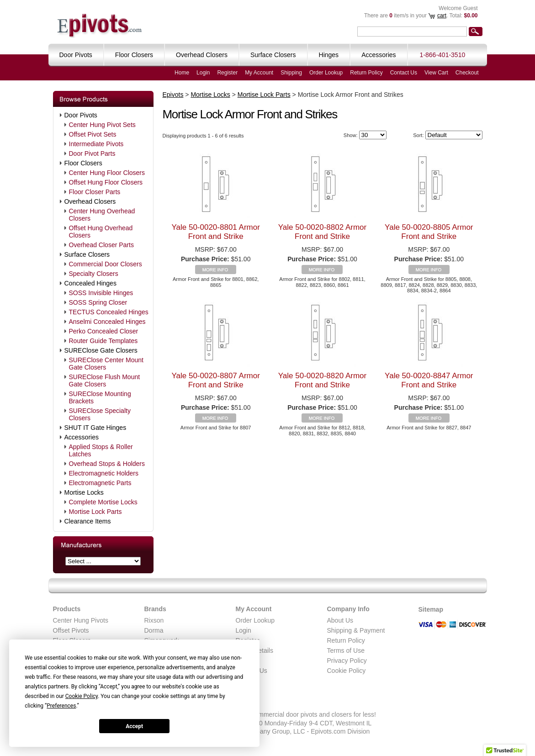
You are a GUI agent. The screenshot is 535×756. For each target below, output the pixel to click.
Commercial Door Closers (106, 264)
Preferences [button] (61, 706)
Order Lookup (326, 73)
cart (442, 16)
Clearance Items (88, 521)
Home (182, 73)
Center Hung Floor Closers (107, 173)
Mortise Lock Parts (95, 512)
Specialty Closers (94, 274)
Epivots (173, 95)
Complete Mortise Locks (103, 502)
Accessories (82, 437)
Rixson (154, 620)
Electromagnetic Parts (100, 483)
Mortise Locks (84, 492)
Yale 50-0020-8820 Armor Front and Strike (322, 380)
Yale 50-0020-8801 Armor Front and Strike (215, 232)
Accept (134, 726)
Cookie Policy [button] (82, 696)
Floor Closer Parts (95, 192)
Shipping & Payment (356, 630)
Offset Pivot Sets (93, 134)
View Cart (436, 73)
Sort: (418, 135)
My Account (259, 73)
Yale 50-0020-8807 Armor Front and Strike (215, 380)
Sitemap (431, 609)
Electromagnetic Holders (104, 473)
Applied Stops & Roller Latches (101, 450)
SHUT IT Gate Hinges (95, 428)
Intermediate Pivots (96, 144)
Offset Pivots (71, 630)
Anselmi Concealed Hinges (107, 322)
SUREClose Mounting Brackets (100, 397)
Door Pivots (81, 115)
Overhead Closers (90, 201)
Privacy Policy (347, 661)
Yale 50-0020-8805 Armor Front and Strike (429, 232)
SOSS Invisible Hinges (101, 293)
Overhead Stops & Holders (107, 464)
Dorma (154, 630)
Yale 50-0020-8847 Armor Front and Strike (429, 380)
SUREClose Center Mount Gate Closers (106, 364)
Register (227, 73)
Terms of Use (346, 650)
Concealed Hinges (90, 283)
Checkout (467, 73)
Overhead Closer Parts (101, 245)
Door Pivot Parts (92, 153)
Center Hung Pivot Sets (102, 125)
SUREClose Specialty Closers (100, 414)
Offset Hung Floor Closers (106, 182)
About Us (340, 620)
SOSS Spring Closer (98, 302)
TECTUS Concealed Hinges (109, 312)
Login (203, 73)
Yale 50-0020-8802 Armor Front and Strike (322, 232)
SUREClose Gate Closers (101, 350)
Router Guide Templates (103, 341)
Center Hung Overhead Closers (102, 215)
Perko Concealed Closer (104, 331)
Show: (351, 135)
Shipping (291, 73)
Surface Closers (87, 254)
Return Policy (366, 73)
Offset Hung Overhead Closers (101, 232)
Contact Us (404, 73)
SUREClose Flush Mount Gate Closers (105, 381)
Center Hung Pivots (81, 620)
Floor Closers (83, 163)
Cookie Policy (347, 671)
